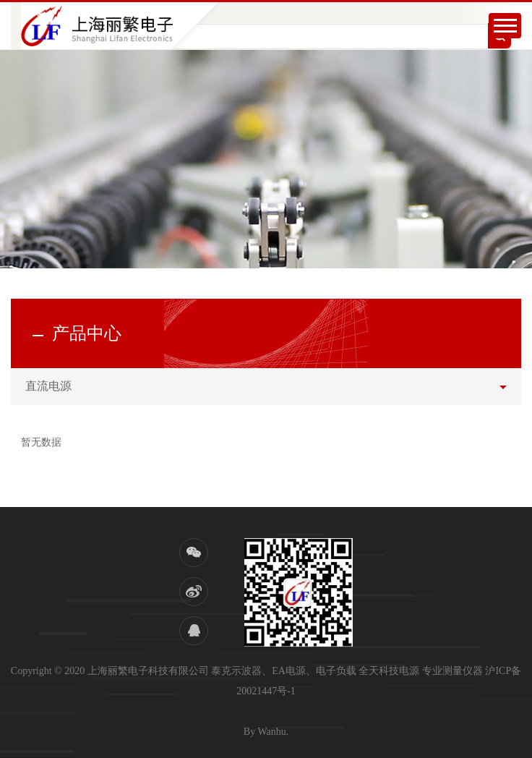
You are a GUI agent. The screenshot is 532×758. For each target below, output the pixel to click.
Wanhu (271, 732)
